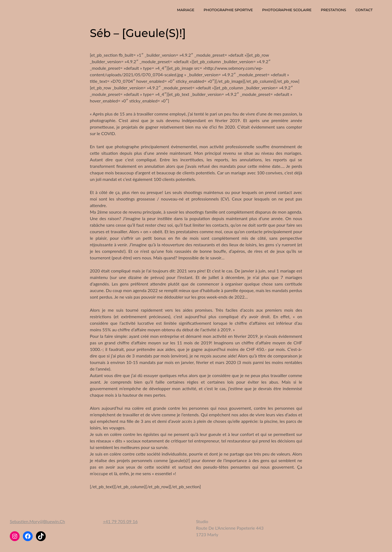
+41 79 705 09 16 (120, 521)
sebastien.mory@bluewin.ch (37, 521)
